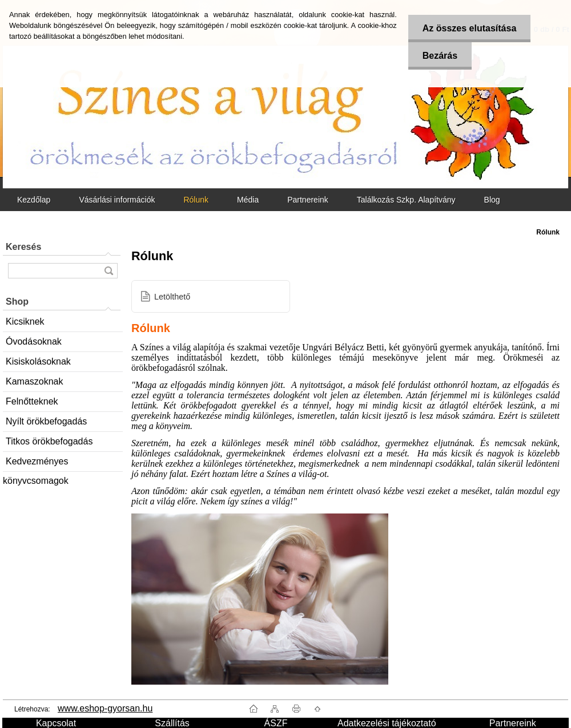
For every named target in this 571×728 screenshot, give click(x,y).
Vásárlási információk (117, 200)
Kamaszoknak (35, 381)
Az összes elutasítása (470, 28)
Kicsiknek (25, 321)
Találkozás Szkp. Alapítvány (406, 200)
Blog (492, 200)
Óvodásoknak (34, 341)
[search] (108, 271)
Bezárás (440, 56)
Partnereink (308, 200)
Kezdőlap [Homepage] (34, 200)
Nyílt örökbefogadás (46, 421)
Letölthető (172, 297)
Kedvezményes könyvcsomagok (36, 464)
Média (248, 200)
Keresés (23, 247)
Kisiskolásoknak (38, 361)
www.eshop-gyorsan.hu (105, 708)
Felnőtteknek (32, 401)
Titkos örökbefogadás (49, 441)
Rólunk (196, 200)
